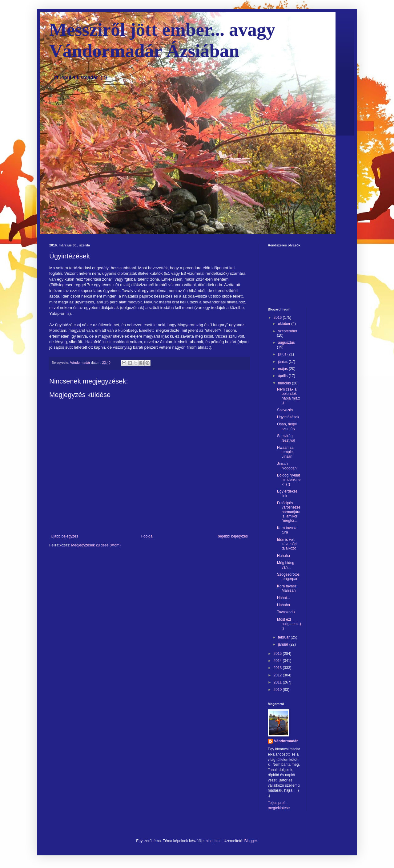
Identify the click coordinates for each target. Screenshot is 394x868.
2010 (278, 690)
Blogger (251, 841)
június (283, 362)
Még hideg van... (286, 565)
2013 (278, 668)
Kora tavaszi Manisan (287, 588)
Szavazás (285, 410)
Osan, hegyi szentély (287, 426)
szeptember (288, 331)
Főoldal (147, 536)
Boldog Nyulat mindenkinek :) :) (289, 480)
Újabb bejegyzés (64, 536)
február (284, 637)
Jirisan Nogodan (287, 466)
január (284, 644)
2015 (278, 654)
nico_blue (213, 841)
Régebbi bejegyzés (232, 536)
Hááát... (283, 598)
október (285, 324)
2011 (278, 682)
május (283, 369)
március (285, 383)
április (283, 376)
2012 (278, 675)
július (283, 354)
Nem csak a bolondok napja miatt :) (288, 396)
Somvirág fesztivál (286, 438)
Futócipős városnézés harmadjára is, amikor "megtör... (289, 512)
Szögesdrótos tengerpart (288, 577)
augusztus (286, 343)
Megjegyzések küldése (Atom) (96, 545)
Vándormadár (286, 741)
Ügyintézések (288, 417)
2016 (278, 318)
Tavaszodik (286, 612)
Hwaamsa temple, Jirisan (285, 452)
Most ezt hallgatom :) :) (289, 624)
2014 (278, 661)
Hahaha (283, 556)
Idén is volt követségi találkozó (287, 544)
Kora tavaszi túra (287, 530)
